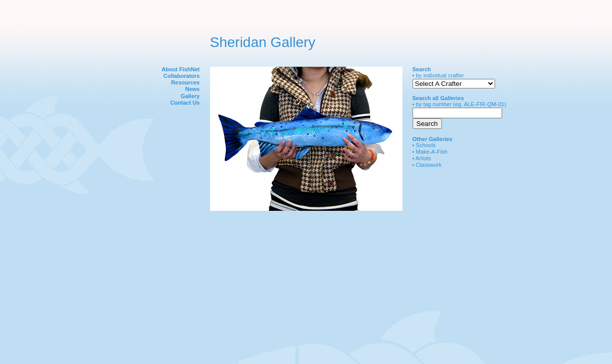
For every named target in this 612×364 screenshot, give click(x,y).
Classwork (429, 165)
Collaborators (182, 76)
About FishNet (180, 69)
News (193, 89)
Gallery (190, 96)
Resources (185, 82)
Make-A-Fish (432, 152)
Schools (425, 145)
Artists (423, 158)
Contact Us (185, 103)
